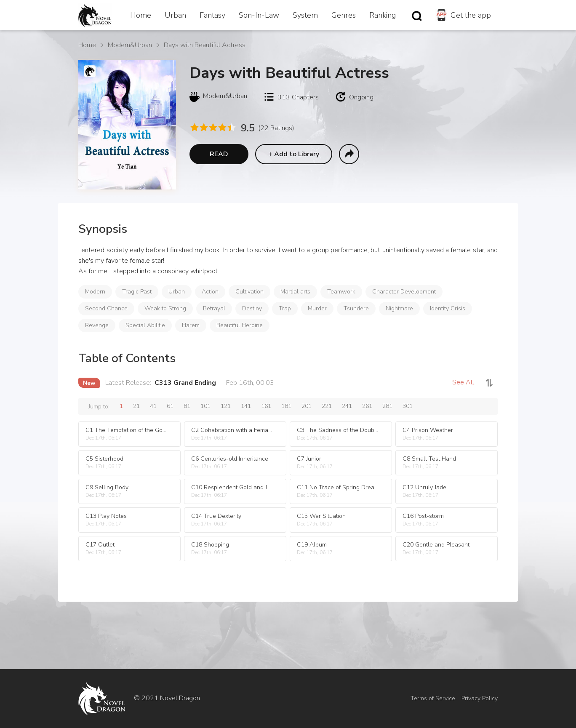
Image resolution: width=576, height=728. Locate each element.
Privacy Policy (480, 698)
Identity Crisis (448, 308)
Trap (285, 308)
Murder (317, 308)
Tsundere (356, 308)
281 (387, 406)
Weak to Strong (165, 308)
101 (205, 406)
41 (153, 406)
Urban (175, 15)
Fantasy (212, 15)
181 (286, 406)
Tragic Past (137, 292)
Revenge (97, 325)
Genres (344, 15)
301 (408, 406)
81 (187, 406)
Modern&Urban (130, 45)
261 (367, 406)
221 (327, 406)
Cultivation (249, 292)
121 (226, 406)
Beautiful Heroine (240, 325)
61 (170, 406)
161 (266, 406)
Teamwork (341, 292)
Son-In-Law (259, 15)
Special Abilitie (145, 325)
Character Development (404, 292)
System (305, 15)
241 (347, 406)
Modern (95, 292)
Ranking (383, 15)
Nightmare (399, 308)
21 (136, 406)
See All (463, 382)
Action (210, 292)
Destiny (252, 308)
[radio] (194, 127)
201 (307, 406)
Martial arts (295, 292)
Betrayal (214, 308)
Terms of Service (433, 698)
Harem (191, 325)
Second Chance (106, 308)
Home (141, 15)
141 (246, 406)
